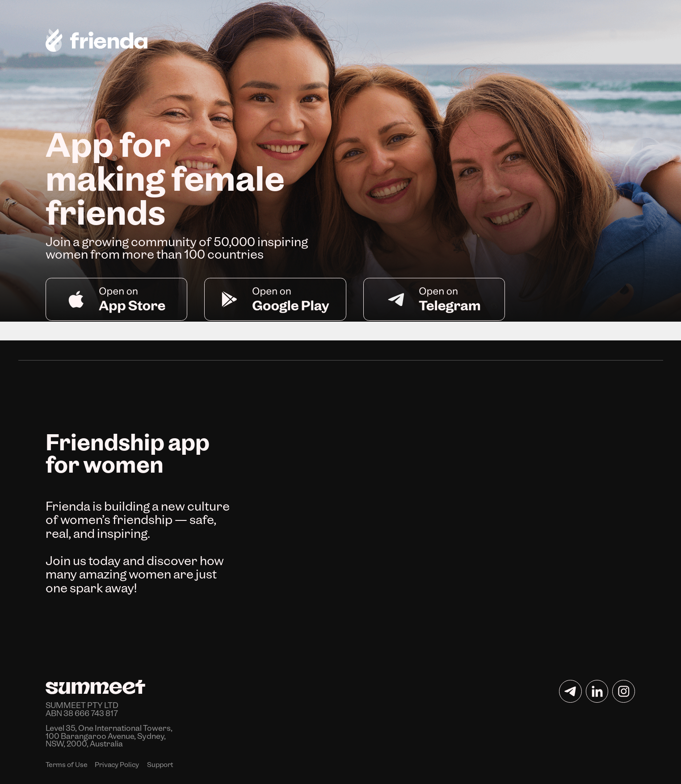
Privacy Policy (117, 765)
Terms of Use (67, 765)
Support (160, 765)
